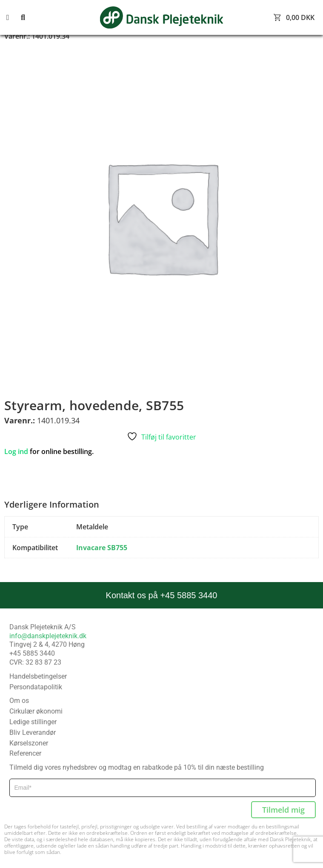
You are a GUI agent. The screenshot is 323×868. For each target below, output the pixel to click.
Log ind (16, 451)
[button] (13, 18)
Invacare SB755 (102, 548)
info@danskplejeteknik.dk (48, 636)
